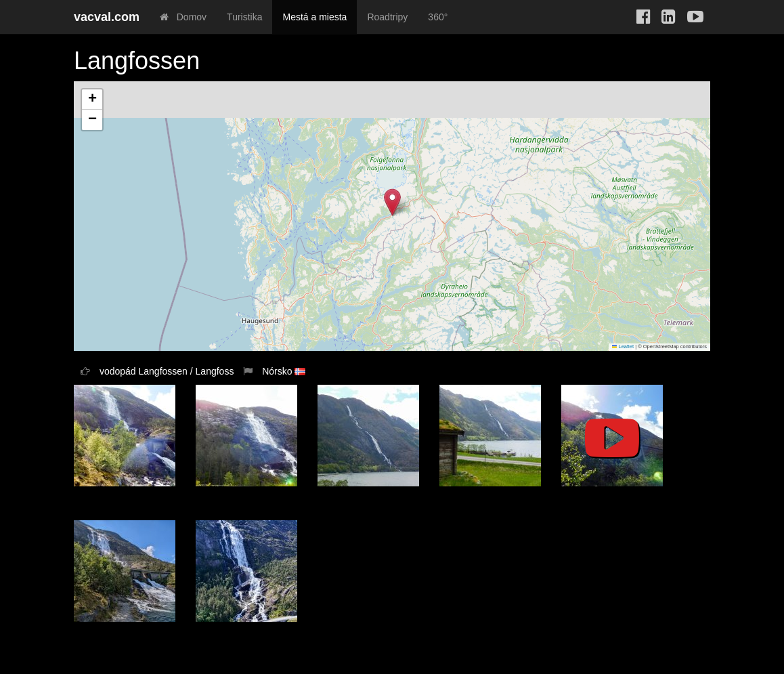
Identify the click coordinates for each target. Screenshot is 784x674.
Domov (183, 17)
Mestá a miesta (314, 17)
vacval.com (107, 17)
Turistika (244, 17)
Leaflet (623, 346)
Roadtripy (387, 17)
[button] (392, 202)
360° (438, 17)
